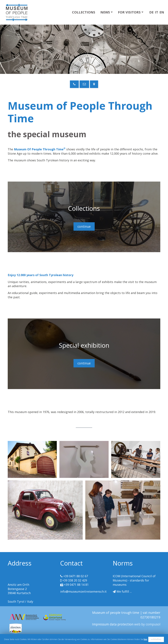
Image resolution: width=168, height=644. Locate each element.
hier (146, 639)
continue (84, 226)
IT (157, 12)
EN (162, 12)
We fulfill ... (124, 591)
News (105, 12)
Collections (84, 12)
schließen (156, 639)
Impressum (101, 624)
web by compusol (147, 624)
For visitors (129, 12)
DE (151, 12)
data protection (122, 624)
